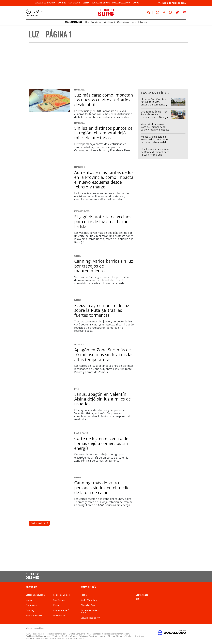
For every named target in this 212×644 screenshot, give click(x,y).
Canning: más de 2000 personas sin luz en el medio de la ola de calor (102, 488)
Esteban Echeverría (82, 211)
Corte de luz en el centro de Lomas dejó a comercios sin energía (101, 443)
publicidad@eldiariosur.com (39, 636)
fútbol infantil (109, 22)
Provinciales (79, 90)
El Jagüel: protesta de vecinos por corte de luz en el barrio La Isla (103, 222)
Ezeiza (86, 3)
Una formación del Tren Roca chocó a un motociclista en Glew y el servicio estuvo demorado (155, 117)
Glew (87, 22)
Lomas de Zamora (121, 3)
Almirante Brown (101, 3)
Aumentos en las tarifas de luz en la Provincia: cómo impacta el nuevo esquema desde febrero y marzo (104, 180)
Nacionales (31, 605)
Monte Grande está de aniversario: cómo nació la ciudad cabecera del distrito (154, 141)
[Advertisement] (109, 66)
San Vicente (74, 3)
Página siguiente (38, 523)
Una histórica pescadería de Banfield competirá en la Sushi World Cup (155, 152)
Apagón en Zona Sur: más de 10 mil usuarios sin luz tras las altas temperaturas (104, 355)
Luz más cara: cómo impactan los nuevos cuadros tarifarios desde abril (104, 100)
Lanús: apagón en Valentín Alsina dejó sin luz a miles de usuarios (102, 399)
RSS (137, 599)
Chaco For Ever (88, 605)
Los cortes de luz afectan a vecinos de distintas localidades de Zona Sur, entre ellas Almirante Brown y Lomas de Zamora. (104, 369)
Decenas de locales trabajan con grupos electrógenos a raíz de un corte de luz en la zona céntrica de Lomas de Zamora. (101, 458)
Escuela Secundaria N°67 (90, 612)
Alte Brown (79, 344)
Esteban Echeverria (45, 3)
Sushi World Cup (89, 600)
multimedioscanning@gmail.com (116, 634)
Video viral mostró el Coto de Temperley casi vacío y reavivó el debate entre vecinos (155, 128)
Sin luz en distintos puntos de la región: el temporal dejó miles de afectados (103, 133)
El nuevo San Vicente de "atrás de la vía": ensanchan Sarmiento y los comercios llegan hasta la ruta (154, 105)
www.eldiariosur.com (35, 634)
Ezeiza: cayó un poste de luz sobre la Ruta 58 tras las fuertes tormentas (102, 310)
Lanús (136, 3)
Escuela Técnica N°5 (91, 618)
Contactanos (142, 595)
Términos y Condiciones (35, 628)
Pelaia (84, 595)
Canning (62, 3)
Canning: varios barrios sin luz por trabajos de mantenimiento (104, 266)
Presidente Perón (62, 610)
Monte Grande (123, 22)
